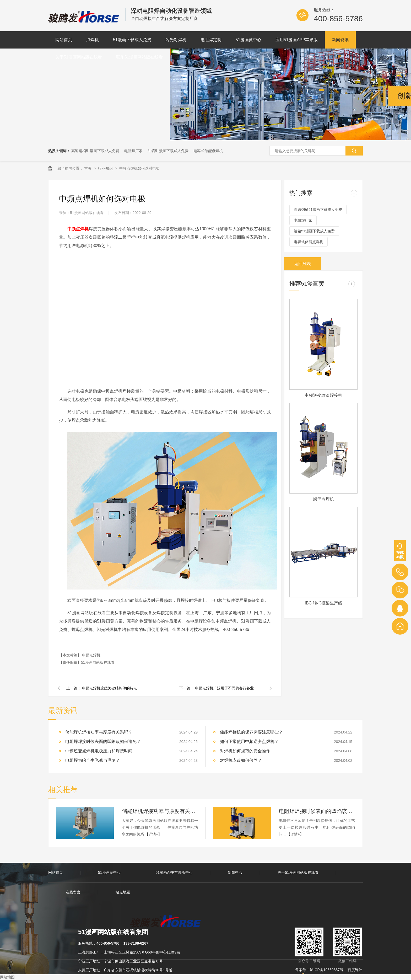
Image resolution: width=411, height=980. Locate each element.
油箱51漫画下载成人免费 (168, 151)
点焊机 (93, 40)
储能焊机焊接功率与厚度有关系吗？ (99, 732)
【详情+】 (153, 834)
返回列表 (302, 264)
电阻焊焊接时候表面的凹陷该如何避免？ (317, 811)
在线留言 (73, 892)
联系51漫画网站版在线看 (139, 57)
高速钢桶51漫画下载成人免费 (95, 151)
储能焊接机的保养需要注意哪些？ (251, 732)
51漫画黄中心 (248, 40)
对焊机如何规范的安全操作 (245, 751)
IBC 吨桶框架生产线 (323, 603)
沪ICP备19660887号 (327, 970)
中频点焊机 (91, 655)
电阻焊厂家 (133, 151)
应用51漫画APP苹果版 (297, 40)
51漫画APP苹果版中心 (174, 872)
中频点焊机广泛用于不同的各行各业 (224, 688)
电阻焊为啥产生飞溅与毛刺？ (93, 760)
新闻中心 (235, 872)
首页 (88, 168)
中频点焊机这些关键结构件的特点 (110, 688)
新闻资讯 (340, 40)
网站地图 (7, 977)
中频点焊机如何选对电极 (139, 168)
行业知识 (106, 168)
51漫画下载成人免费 (132, 40)
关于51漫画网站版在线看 (79, 57)
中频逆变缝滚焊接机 (323, 395)
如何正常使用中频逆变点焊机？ (249, 741)
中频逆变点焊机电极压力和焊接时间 (99, 751)
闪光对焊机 (176, 40)
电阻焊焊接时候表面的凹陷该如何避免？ (103, 741)
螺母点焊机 (323, 499)
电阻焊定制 (211, 40)
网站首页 (64, 40)
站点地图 (123, 892)
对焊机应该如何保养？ (241, 760)
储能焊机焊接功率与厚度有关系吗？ (160, 811)
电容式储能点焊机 (208, 151)
